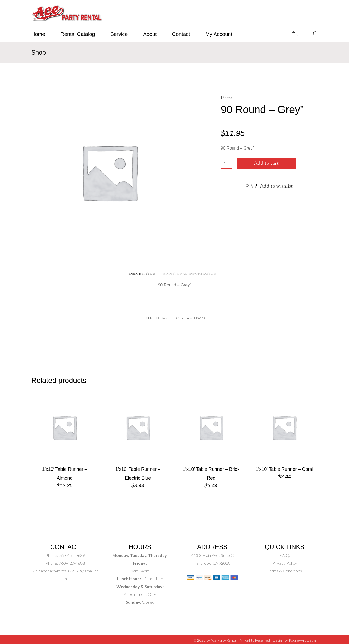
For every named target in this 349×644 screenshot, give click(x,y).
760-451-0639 (71, 555)
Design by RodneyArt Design (295, 640)
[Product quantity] (226, 163)
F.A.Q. (285, 555)
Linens (226, 98)
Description (142, 274)
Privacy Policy (285, 563)
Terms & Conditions (285, 571)
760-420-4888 (71, 563)
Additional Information (190, 274)
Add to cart (266, 163)
